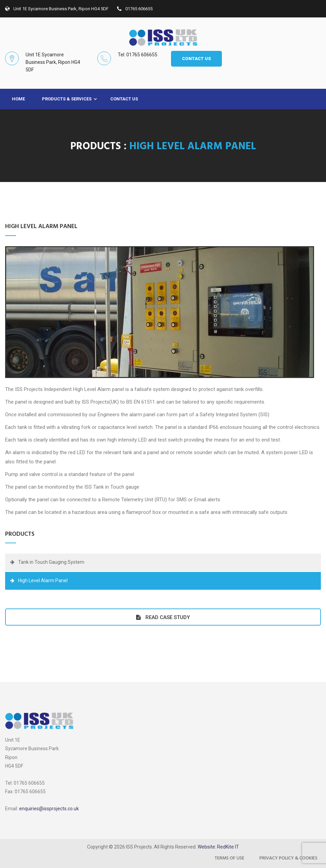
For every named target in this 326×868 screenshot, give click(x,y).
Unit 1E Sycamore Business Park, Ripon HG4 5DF (57, 9)
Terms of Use (229, 858)
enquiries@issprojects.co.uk (49, 809)
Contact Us (124, 99)
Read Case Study (163, 617)
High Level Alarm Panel (43, 580)
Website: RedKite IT (218, 847)
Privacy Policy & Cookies (288, 858)
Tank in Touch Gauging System (51, 562)
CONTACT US (196, 59)
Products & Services (67, 99)
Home (18, 99)
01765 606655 (135, 9)
